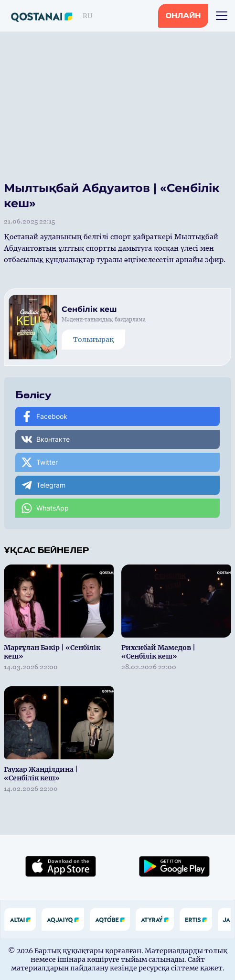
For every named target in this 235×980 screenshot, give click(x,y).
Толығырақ (93, 340)
